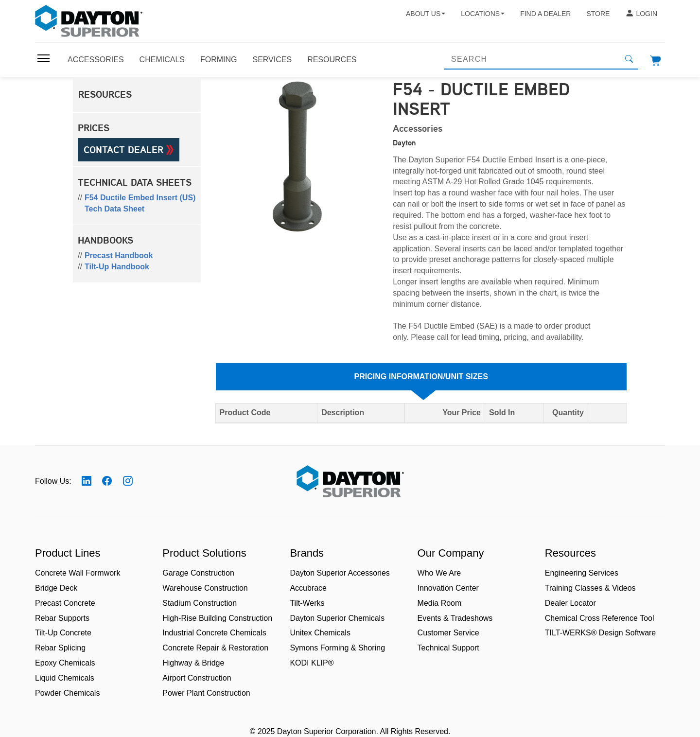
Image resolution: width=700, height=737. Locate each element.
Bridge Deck (56, 588)
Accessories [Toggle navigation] (96, 60)
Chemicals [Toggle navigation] (162, 60)
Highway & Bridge (193, 663)
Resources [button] (105, 94)
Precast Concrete (65, 603)
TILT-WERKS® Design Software (600, 633)
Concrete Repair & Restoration (215, 648)
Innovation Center (448, 588)
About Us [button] (426, 14)
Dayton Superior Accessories (340, 573)
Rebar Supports (62, 618)
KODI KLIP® (312, 663)
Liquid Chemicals (65, 678)
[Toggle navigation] (44, 58)
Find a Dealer (545, 14)
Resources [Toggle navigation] (332, 60)
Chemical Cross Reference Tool (600, 618)
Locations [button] (483, 14)
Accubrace (308, 588)
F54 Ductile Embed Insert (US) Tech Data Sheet (140, 203)
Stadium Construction (200, 603)
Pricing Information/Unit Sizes (421, 377)
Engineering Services (582, 573)
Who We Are (439, 573)
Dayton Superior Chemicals (337, 618)
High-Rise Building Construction (217, 618)
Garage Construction (198, 573)
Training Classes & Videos (590, 588)
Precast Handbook (119, 255)
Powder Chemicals (67, 693)
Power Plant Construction (206, 693)
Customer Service (448, 633)
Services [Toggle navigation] (272, 60)
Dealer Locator (570, 603)
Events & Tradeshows (455, 618)
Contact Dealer (129, 150)
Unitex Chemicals (320, 633)
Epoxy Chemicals (65, 663)
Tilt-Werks (307, 603)
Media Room (440, 603)
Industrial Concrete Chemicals (214, 633)
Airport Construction (197, 678)
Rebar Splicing (60, 648)
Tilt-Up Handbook (117, 267)
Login (641, 14)
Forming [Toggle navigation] (219, 60)
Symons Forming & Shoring (337, 648)
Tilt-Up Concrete (63, 633)
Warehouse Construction (205, 588)
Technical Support (448, 648)
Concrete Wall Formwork (78, 573)
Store (598, 14)
